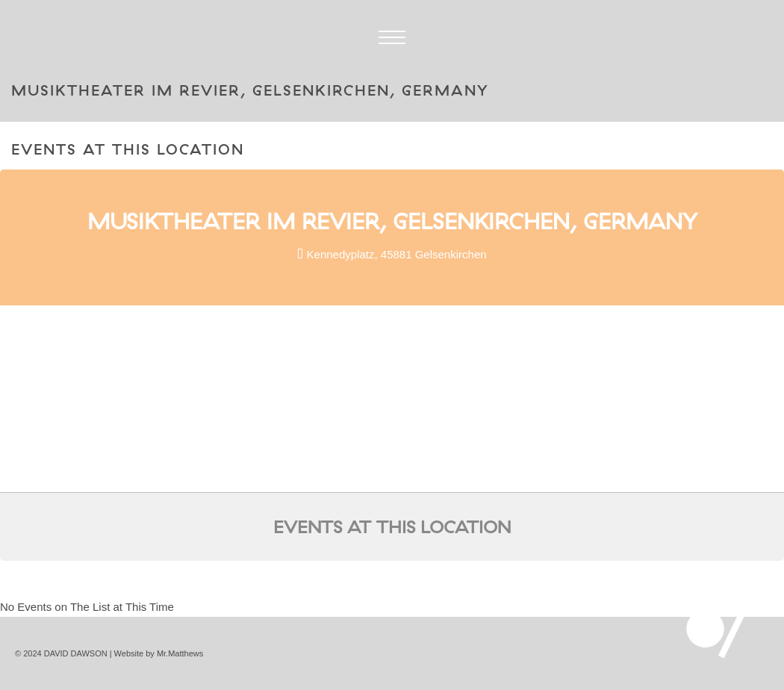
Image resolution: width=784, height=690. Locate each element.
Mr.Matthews (180, 653)
